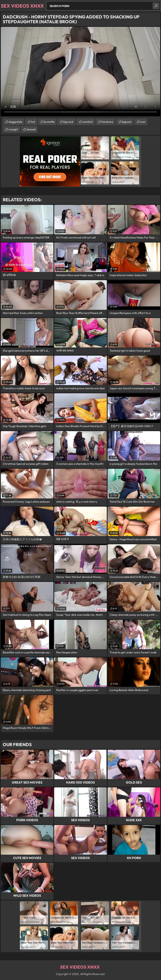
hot (33, 122)
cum (143, 122)
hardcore (107, 122)
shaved (31, 129)
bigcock (127, 122)
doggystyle (15, 122)
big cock (68, 122)
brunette (49, 122)
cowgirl (13, 129)
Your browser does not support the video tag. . (80, 72)
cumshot (87, 122)
